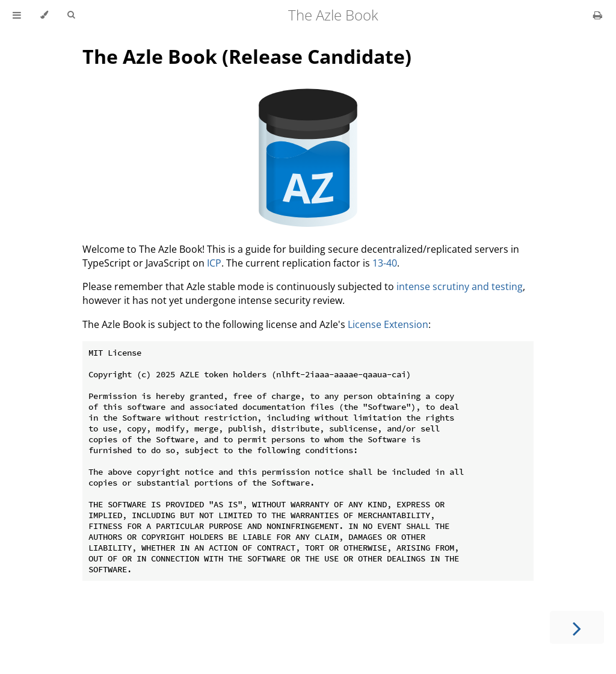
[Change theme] (44, 15)
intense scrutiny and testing (460, 286)
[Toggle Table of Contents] (17, 15)
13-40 (385, 263)
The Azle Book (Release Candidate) (247, 56)
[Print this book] (598, 15)
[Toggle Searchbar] (71, 15)
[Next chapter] (577, 627)
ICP (214, 263)
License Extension (388, 324)
